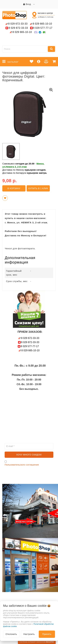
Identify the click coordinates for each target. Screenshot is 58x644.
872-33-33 (18, 28)
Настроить (29, 634)
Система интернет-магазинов (37, 642)
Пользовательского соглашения (22, 465)
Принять (47, 634)
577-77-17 (43, 28)
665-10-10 (43, 24)
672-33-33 (18, 24)
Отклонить (11, 634)
